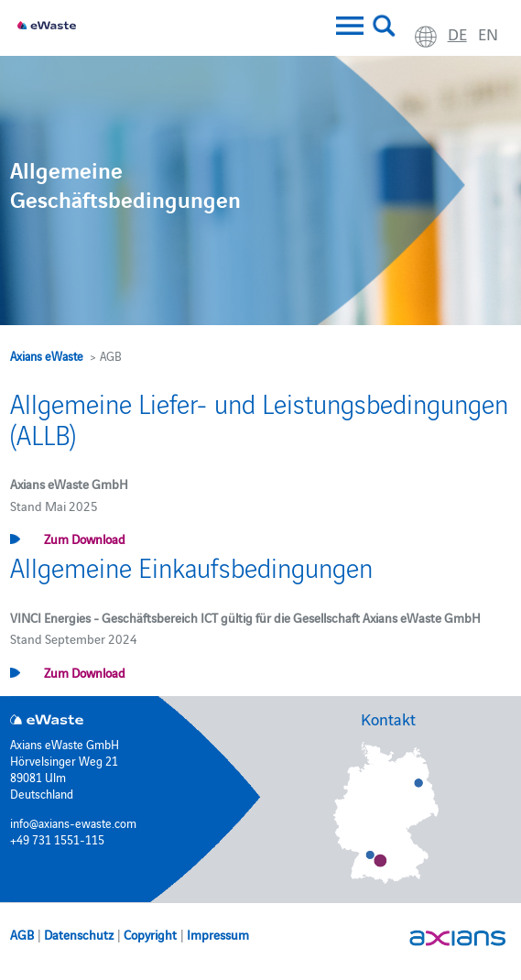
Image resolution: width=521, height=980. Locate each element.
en (488, 33)
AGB (22, 934)
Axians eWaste (47, 355)
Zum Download (85, 539)
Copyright (150, 934)
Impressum (218, 934)
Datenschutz (79, 934)
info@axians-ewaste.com (73, 822)
